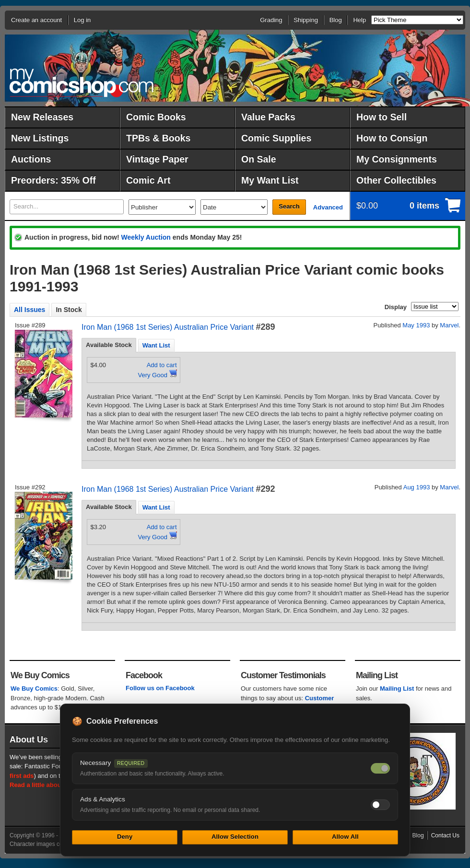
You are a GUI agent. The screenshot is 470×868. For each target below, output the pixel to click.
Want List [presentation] (156, 345)
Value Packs (268, 117)
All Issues (29, 310)
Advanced (328, 207)
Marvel (449, 325)
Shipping (306, 20)
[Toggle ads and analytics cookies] (380, 805)
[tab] (109, 345)
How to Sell (382, 117)
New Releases (42, 117)
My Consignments (397, 159)
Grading (271, 20)
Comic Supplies (276, 138)
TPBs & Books (158, 138)
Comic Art (148, 180)
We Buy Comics (34, 689)
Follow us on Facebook (160, 688)
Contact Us (445, 835)
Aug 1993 (417, 487)
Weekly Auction (146, 237)
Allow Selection (235, 837)
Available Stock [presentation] (109, 345)
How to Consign (392, 138)
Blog (336, 20)
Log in (82, 20)
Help (359, 20)
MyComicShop (82, 83)
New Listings (40, 138)
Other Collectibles (396, 180)
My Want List (270, 180)
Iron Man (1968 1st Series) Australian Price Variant (168, 327)
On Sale (259, 159)
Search (289, 206)
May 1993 (416, 325)
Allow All (345, 837)
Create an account (36, 20)
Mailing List (397, 689)
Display (396, 307)
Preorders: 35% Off (53, 180)
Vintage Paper (157, 159)
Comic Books (156, 117)
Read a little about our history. (54, 785)
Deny (125, 837)
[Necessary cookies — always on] (380, 768)
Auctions (31, 159)
